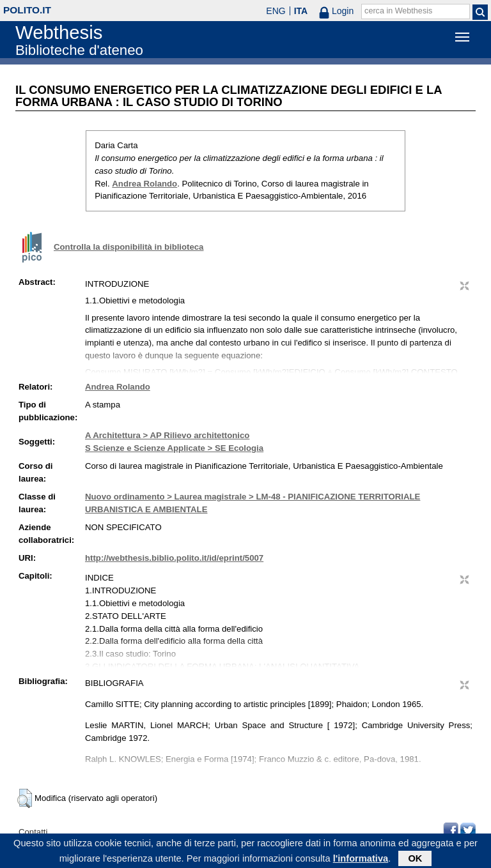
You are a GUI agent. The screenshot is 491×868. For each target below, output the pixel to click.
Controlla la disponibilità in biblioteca (129, 247)
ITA (301, 11)
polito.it (27, 10)
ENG (276, 11)
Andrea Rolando (144, 184)
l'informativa (361, 860)
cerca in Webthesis (398, 11)
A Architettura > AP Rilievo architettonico (167, 435)
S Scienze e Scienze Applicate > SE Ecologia (174, 448)
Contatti (33, 832)
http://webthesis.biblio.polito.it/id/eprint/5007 (174, 558)
